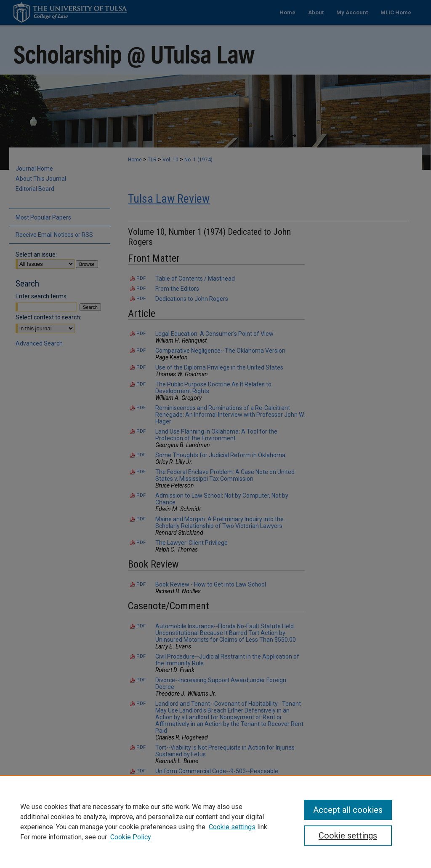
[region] (215, 822)
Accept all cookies (348, 810)
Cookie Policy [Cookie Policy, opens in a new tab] (131, 837)
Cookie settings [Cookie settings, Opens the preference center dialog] (348, 836)
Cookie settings (232, 827)
